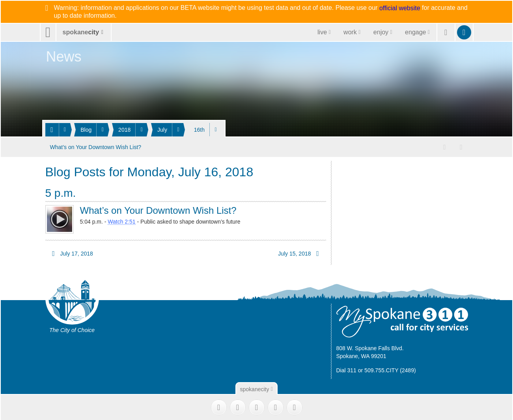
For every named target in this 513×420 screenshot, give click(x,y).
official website (400, 8)
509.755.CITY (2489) (390, 370)
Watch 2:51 (121, 221)
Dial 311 (346, 370)
